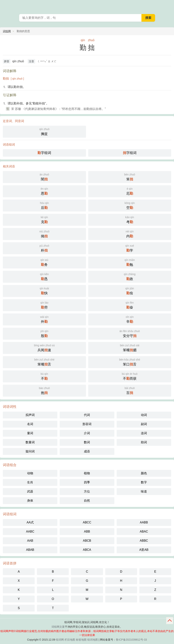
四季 (87, 482)
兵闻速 (44, 348)
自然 (87, 501)
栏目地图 (70, 640)
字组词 (44, 153)
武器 (30, 491)
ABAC (144, 532)
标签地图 (81, 640)
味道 (144, 491)
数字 (144, 482)
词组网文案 (58, 627)
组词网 (60, 640)
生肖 (30, 482)
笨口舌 (130, 362)
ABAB (30, 550)
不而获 (130, 376)
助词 (144, 442)
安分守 (130, 333)
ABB (87, 532)
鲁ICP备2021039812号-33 (131, 640)
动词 (144, 415)
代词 (87, 415)
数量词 (30, 442)
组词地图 (93, 640)
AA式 (30, 522)
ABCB (87, 541)
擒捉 (44, 131)
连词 (144, 433)
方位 (87, 491)
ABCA (87, 550)
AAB (30, 541)
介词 (87, 433)
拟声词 (30, 415)
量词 (30, 433)
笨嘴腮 (130, 348)
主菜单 (169, 6)
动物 (30, 473)
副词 (144, 424)
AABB (144, 522)
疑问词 (30, 451)
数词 (87, 442)
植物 (87, 473)
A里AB (144, 550)
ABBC (144, 541)
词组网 (7, 31)
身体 (30, 501)
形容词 (87, 424)
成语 (87, 451)
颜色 (144, 473)
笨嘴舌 (44, 362)
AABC (30, 532)
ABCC (87, 522)
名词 (30, 424)
